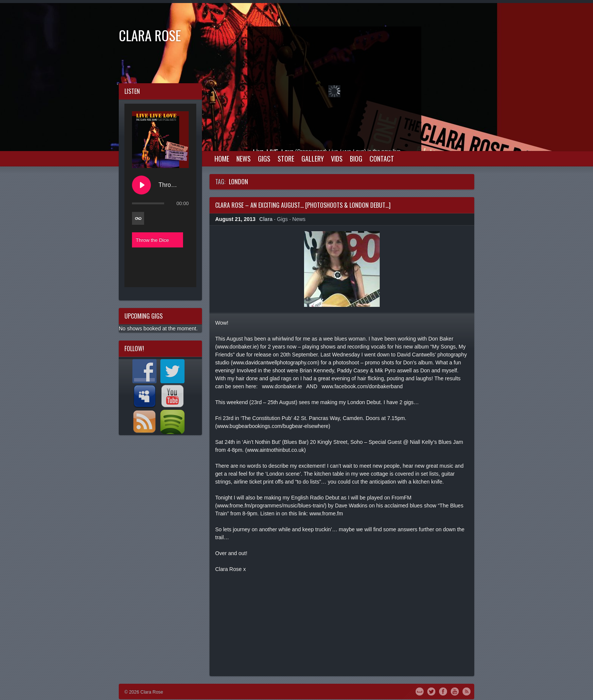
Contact (382, 159)
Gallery (313, 159)
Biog (356, 159)
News (244, 159)
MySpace (420, 691)
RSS (466, 691)
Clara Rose (150, 35)
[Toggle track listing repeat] (138, 218)
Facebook (443, 691)
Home (222, 159)
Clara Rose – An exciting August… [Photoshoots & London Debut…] (303, 205)
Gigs (264, 159)
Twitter (431, 691)
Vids (337, 159)
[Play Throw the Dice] (141, 185)
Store (286, 159)
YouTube (455, 691)
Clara (266, 219)
